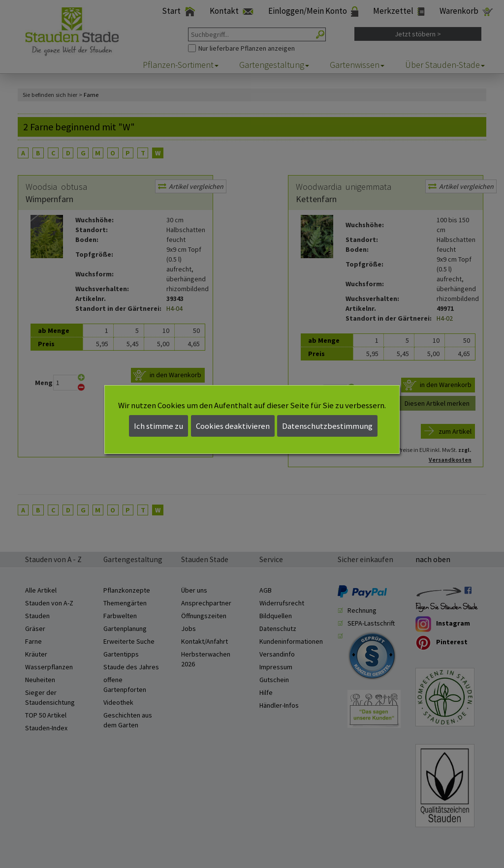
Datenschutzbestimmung (327, 426)
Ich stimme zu (158, 426)
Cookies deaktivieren (233, 426)
